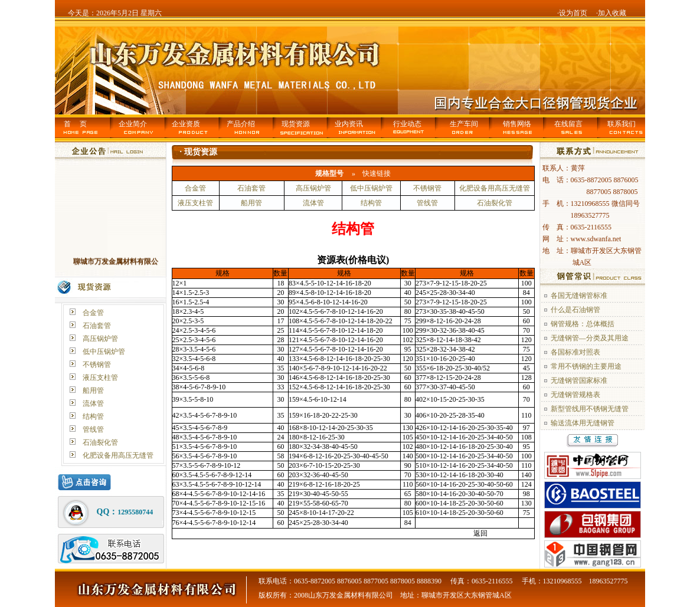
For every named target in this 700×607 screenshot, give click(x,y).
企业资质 (186, 124)
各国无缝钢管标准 (579, 296)
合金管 (93, 313)
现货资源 (296, 124)
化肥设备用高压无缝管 (118, 455)
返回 (480, 533)
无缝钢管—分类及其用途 (590, 338)
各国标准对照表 (575, 352)
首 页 (75, 124)
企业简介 (133, 124)
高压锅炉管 (100, 339)
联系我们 (622, 124)
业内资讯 (349, 124)
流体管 (93, 403)
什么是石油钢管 (575, 310)
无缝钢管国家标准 (579, 380)
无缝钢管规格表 (575, 395)
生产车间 (464, 124)
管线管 (93, 429)
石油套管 (97, 326)
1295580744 (135, 512)
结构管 (93, 416)
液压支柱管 (100, 378)
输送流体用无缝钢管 (583, 423)
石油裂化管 (100, 442)
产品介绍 (241, 124)
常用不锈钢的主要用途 (586, 366)
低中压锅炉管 (104, 352)
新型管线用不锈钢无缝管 (590, 409)
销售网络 (517, 124)
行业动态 (407, 124)
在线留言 (568, 124)
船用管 (93, 391)
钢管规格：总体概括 (583, 324)
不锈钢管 (97, 365)
